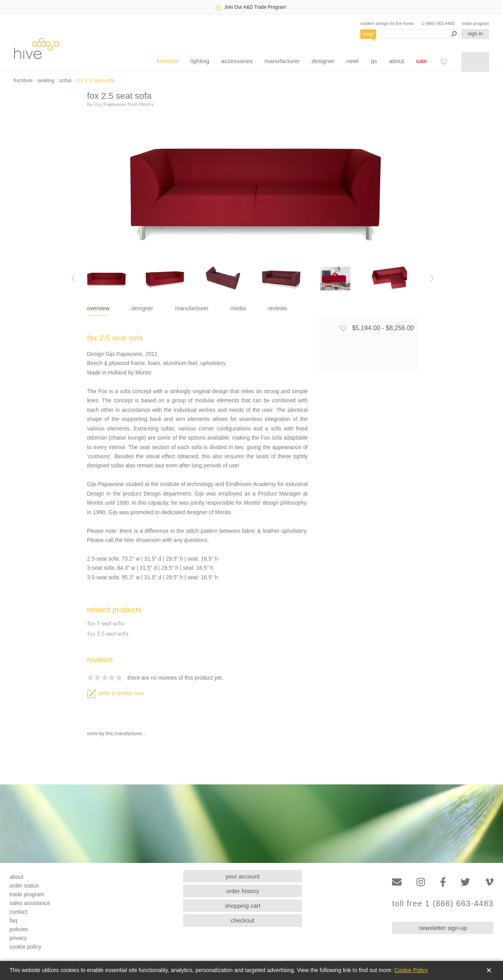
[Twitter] (465, 882)
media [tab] (238, 308)
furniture (167, 61)
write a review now (115, 693)
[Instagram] (421, 882)
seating (46, 80)
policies (19, 929)
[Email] (397, 882)
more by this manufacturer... (117, 734)
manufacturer (282, 61)
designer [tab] (142, 308)
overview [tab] (98, 308)
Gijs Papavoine (110, 104)
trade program (476, 23)
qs (374, 61)
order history (242, 891)
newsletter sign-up (443, 928)
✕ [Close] (489, 970)
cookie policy (25, 947)
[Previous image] (73, 279)
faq (13, 920)
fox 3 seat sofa (105, 623)
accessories (237, 61)
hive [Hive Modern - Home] (36, 48)
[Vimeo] (489, 882)
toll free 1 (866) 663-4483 (443, 904)
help (368, 34)
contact (18, 912)
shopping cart (243, 906)
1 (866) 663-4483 (438, 23)
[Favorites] (444, 61)
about (397, 61)
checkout (243, 920)
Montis (146, 104)
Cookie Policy (411, 970)
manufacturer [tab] (192, 308)
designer (323, 61)
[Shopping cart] (475, 62)
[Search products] (419, 34)
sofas (65, 80)
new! (353, 61)
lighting (200, 61)
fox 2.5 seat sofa (96, 80)
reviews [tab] (278, 308)
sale (421, 61)
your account (243, 876)
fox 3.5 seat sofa (108, 634)
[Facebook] (443, 882)
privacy (18, 938)
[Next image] (432, 279)
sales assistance (30, 903)
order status (24, 886)
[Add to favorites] (343, 328)
